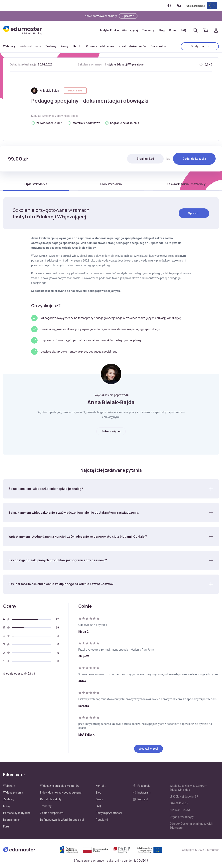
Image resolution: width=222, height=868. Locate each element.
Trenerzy (148, 30)
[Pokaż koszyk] (206, 30)
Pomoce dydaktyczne (100, 46)
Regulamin (103, 820)
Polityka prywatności (109, 814)
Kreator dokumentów (132, 46)
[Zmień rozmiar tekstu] (179, 5)
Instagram (142, 793)
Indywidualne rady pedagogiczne (61, 793)
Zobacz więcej (111, 431)
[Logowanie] (216, 30)
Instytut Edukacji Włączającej (119, 30)
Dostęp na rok (200, 46)
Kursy (64, 46)
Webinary (9, 46)
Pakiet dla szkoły (51, 800)
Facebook (141, 786)
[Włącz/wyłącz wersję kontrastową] (169, 5)
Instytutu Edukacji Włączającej (125, 64)
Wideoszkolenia (30, 46)
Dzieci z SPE (75, 91)
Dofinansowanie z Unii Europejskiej (62, 820)
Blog (162, 30)
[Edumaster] (22, 30)
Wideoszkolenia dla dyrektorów (60, 786)
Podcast (140, 800)
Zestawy (51, 46)
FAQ (183, 30)
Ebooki (77, 46)
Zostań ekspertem (52, 814)
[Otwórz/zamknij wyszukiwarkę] (195, 30)
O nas (173, 30)
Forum (7, 827)
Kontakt (101, 786)
